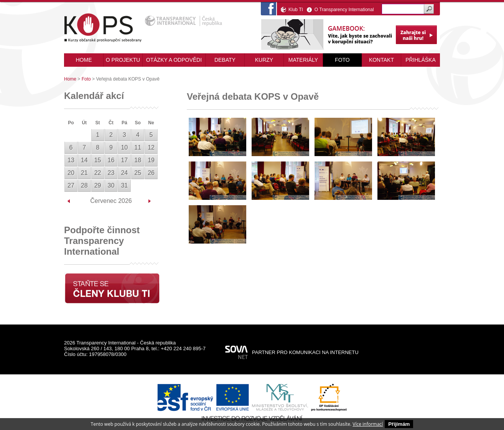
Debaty (225, 60)
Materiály (303, 60)
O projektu (123, 60)
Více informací (368, 424)
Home (70, 79)
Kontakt (381, 60)
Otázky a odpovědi (174, 60)
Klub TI (296, 10)
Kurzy (264, 60)
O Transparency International (344, 10)
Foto (342, 60)
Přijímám (399, 424)
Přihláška (421, 60)
